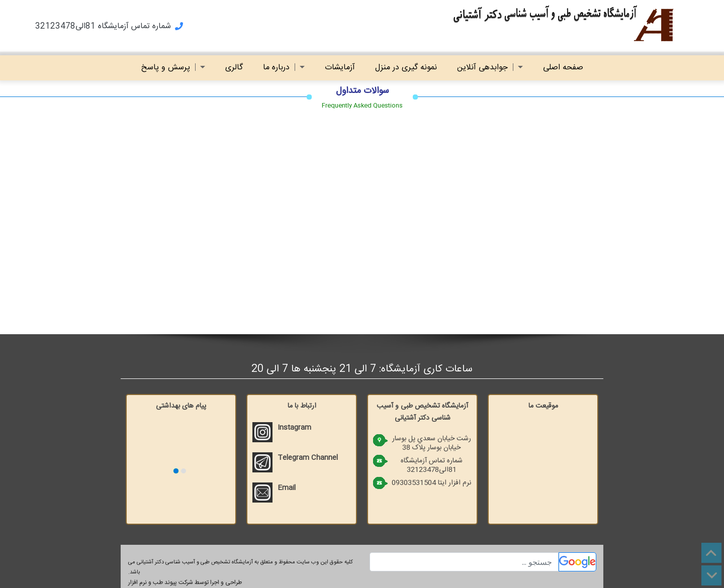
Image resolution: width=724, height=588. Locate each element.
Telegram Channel (308, 458)
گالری (234, 68)
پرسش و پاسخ (173, 68)
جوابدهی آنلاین (490, 68)
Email (287, 488)
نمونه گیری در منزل (406, 68)
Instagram (294, 428)
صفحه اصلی (563, 68)
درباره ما (284, 68)
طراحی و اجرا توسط (185, 582)
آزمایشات (340, 68)
